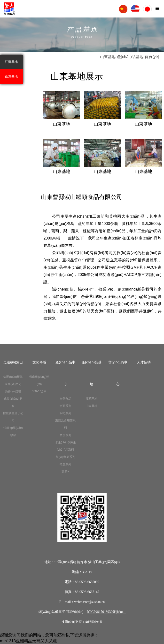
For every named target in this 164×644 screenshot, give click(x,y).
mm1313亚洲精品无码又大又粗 (28, 641)
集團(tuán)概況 (13, 377)
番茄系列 (65, 435)
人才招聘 (144, 362)
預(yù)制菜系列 (66, 457)
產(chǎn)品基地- (131, 57)
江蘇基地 (11, 62)
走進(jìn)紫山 (13, 362)
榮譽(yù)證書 (13, 391)
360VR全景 (39, 391)
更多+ (65, 472)
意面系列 (65, 406)
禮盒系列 (65, 464)
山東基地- (108, 57)
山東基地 (11, 76)
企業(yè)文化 (13, 384)
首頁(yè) (152, 57)
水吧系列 (65, 413)
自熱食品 (65, 399)
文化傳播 (39, 362)
